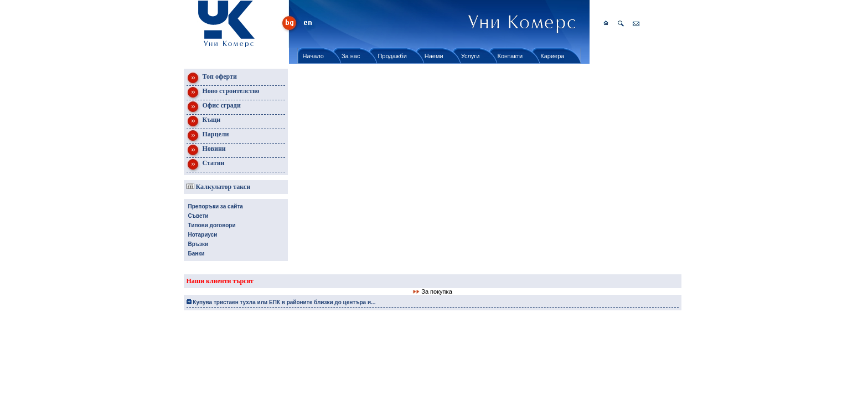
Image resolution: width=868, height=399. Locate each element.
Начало (313, 56)
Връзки (198, 244)
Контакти (510, 56)
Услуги (471, 56)
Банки (197, 254)
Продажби (392, 56)
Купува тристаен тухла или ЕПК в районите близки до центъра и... (281, 302)
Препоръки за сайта (216, 206)
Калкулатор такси (219, 187)
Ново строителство (223, 93)
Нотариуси (203, 235)
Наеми (434, 56)
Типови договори (212, 225)
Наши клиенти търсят (220, 281)
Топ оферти (212, 78)
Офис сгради (214, 107)
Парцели (208, 136)
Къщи (204, 122)
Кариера (552, 56)
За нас (351, 56)
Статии (206, 165)
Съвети (198, 216)
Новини (206, 150)
